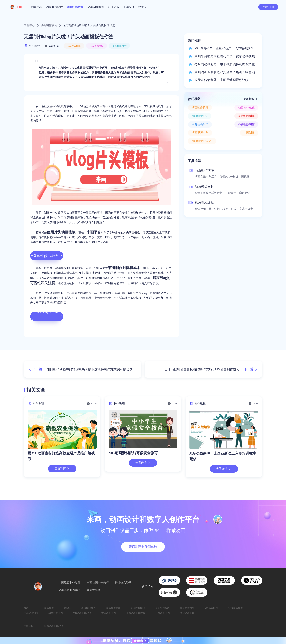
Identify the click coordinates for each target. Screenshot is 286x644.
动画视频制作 (200, 133)
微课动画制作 (109, 613)
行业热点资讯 (123, 583)
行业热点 (114, 7)
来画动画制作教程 (98, 583)
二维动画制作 (163, 613)
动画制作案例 (96, 7)
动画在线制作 (56, 613)
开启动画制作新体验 (143, 547)
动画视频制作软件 (70, 583)
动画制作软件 (54, 7)
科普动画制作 (200, 124)
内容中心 (37, 7)
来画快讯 (129, 7)
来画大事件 (94, 590)
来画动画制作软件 (54, 626)
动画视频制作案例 (70, 590)
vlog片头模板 (74, 46)
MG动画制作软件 (202, 141)
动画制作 (249, 133)
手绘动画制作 (187, 613)
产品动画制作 (31, 613)
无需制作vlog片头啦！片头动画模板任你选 (89, 25)
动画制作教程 (75, 7)
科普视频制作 (246, 124)
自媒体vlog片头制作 (47, 256)
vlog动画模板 (96, 46)
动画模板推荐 (119, 46)
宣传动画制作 (246, 116)
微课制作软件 (89, 608)
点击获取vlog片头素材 (47, 316)
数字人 (142, 7)
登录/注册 (268, 7)
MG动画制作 (200, 116)
